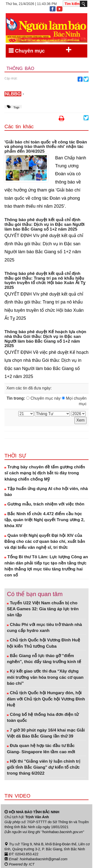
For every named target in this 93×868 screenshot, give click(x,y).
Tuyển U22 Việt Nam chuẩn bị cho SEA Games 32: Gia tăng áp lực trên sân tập (43, 609)
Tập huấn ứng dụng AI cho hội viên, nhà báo (46, 492)
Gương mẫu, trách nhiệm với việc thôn (44, 504)
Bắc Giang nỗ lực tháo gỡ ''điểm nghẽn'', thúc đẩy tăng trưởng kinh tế (44, 659)
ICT (32, 864)
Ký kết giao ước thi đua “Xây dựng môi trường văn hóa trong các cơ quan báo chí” (45, 677)
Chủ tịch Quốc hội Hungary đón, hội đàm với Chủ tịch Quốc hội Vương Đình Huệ (46, 699)
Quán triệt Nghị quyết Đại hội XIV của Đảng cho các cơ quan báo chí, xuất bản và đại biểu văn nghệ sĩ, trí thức (45, 542)
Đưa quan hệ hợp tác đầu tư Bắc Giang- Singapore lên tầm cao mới (41, 749)
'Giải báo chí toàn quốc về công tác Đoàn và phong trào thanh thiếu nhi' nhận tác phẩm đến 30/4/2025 (46, 147)
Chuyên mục (40, 50)
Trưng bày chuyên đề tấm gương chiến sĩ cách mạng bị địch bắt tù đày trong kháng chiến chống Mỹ (45, 473)
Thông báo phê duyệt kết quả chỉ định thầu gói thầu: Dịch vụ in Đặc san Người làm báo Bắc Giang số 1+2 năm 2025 (45, 224)
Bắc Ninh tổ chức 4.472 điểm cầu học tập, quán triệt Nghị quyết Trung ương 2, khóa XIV (45, 520)
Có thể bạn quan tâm (35, 594)
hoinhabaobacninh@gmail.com (44, 859)
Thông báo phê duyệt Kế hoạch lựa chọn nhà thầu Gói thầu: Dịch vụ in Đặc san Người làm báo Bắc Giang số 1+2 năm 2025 (45, 339)
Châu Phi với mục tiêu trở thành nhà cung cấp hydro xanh (44, 628)
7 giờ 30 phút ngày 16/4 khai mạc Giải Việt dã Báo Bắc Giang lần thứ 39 (46, 733)
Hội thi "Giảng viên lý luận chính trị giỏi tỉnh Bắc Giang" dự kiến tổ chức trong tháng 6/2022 (44, 767)
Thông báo (20, 68)
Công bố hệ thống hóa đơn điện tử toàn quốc (43, 717)
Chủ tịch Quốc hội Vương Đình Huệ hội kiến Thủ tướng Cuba (44, 643)
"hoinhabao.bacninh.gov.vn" (63, 832)
